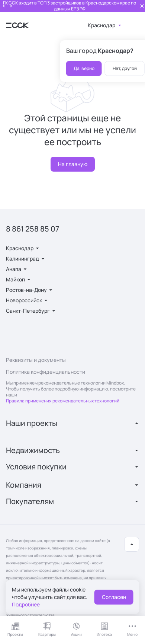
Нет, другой (125, 68)
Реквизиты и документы (36, 360)
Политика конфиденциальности (46, 372)
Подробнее (26, 604)
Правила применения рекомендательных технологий (63, 401)
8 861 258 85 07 (33, 229)
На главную (73, 164)
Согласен (114, 597)
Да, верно (84, 68)
